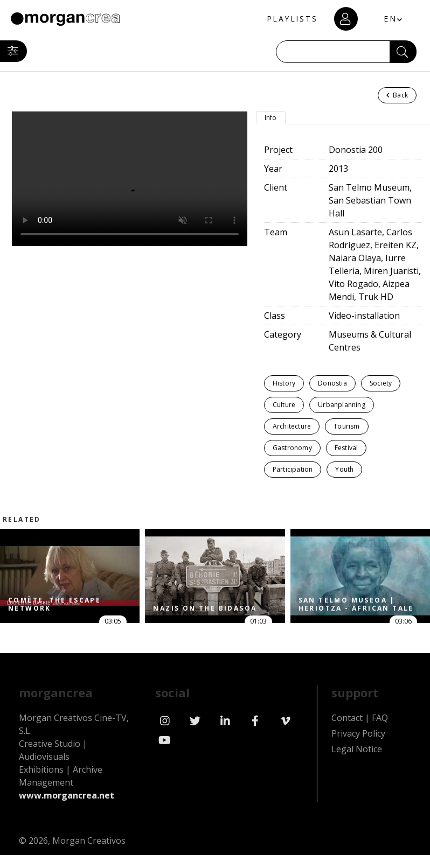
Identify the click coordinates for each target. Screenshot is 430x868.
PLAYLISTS (291, 19)
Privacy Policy (358, 733)
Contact (347, 718)
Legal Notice (357, 749)
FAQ (380, 718)
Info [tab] (271, 118)
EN (390, 19)
